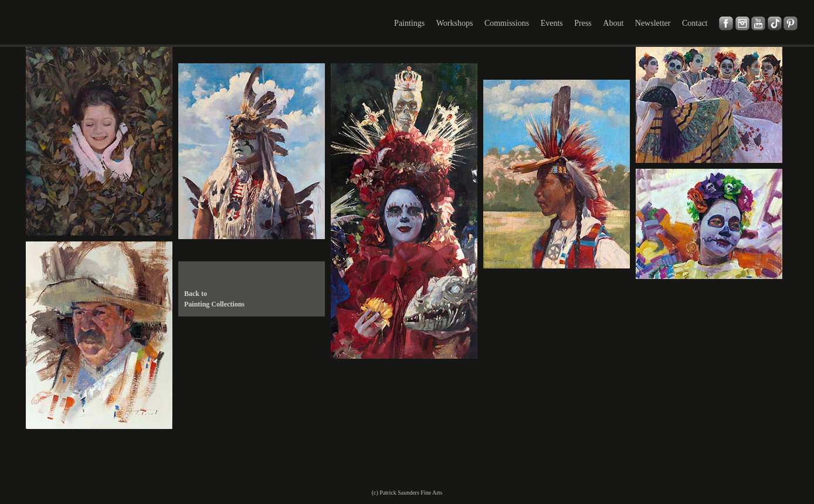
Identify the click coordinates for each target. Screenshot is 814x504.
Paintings (409, 23)
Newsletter (653, 23)
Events (552, 23)
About (613, 23)
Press (583, 23)
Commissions (507, 23)
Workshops (455, 23)
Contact (695, 23)
